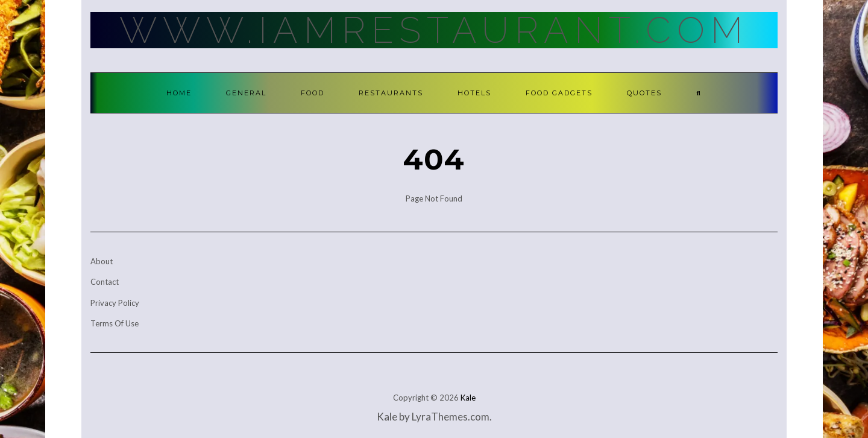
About (102, 261)
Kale (468, 398)
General (246, 93)
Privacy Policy (115, 303)
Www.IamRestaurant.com (434, 30)
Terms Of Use (115, 323)
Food (313, 93)
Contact (105, 282)
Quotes (644, 93)
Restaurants (391, 93)
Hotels (474, 93)
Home (179, 93)
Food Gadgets (559, 93)
